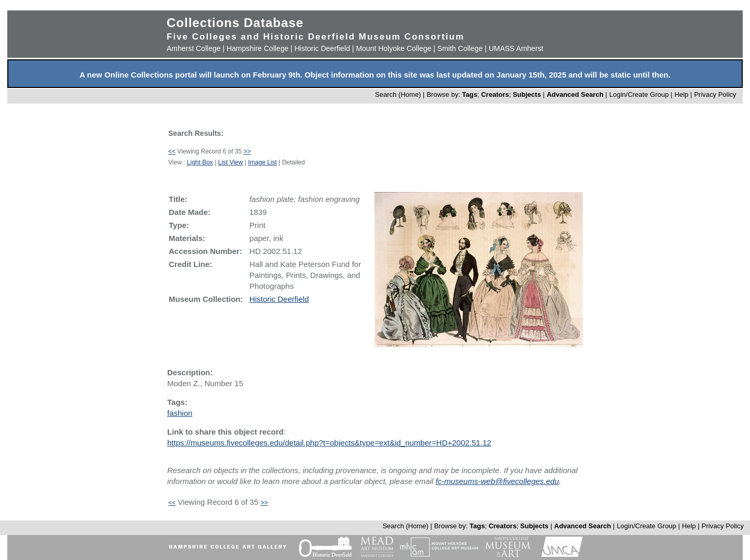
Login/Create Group (640, 94)
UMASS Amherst (516, 48)
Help (682, 94)
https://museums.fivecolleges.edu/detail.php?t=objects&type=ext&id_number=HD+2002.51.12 (329, 443)
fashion (180, 413)
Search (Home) (398, 94)
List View (231, 162)
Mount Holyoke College (393, 48)
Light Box (200, 162)
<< (172, 151)
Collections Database (235, 23)
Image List (262, 162)
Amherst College (194, 48)
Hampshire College (258, 48)
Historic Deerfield (322, 48)
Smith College (460, 48)
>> (247, 151)
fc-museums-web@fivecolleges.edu (497, 481)
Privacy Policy (715, 94)
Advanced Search (575, 94)
